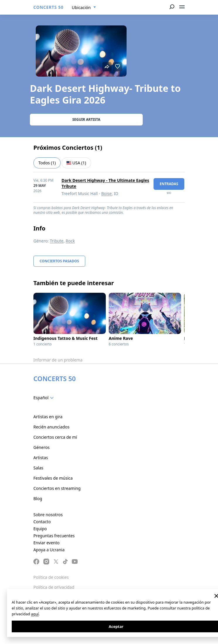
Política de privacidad (54, 587)
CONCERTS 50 (48, 7)
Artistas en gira (48, 417)
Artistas (41, 458)
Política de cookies (51, 577)
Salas (38, 468)
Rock (70, 241)
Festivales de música (53, 478)
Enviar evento (46, 543)
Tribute (57, 241)
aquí (35, 614)
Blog (38, 499)
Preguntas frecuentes (54, 536)
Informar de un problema (58, 360)
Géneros (41, 447)
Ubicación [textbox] (81, 7)
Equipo (40, 529)
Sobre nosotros (48, 515)
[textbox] (45, 398)
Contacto (42, 522)
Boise (106, 193)
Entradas (169, 184)
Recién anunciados (51, 427)
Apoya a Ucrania (49, 550)
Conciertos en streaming (57, 488)
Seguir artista (86, 119)
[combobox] (84, 8)
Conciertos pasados (59, 261)
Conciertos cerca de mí (55, 437)
